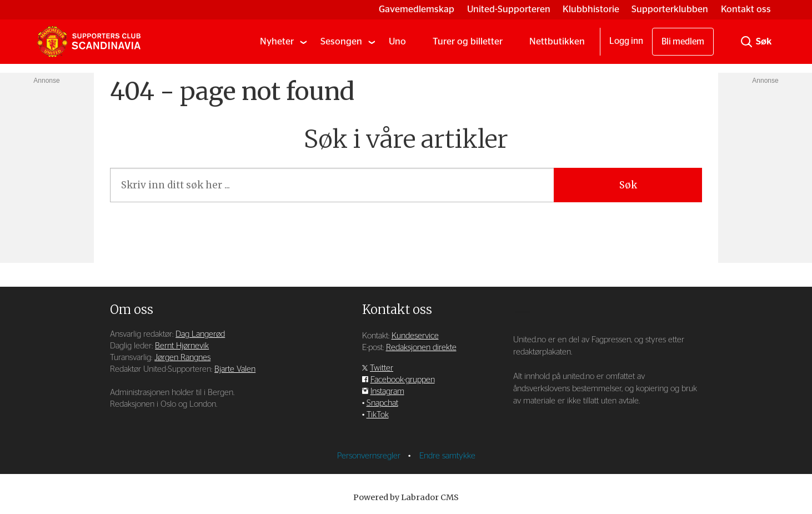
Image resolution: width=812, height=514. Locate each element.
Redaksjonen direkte (421, 348)
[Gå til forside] (89, 42)
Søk (628, 185)
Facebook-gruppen (403, 380)
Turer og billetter (468, 41)
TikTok (378, 415)
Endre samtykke (447, 456)
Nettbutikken (557, 41)
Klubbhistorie (591, 9)
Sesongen (341, 41)
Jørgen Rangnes (182, 358)
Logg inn (626, 41)
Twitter (382, 368)
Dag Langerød (200, 334)
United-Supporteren (509, 9)
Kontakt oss (746, 9)
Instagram (387, 391)
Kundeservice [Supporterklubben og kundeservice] (415, 336)
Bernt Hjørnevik (182, 346)
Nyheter (277, 41)
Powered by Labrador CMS (406, 497)
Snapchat (382, 403)
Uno (397, 41)
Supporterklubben (670, 9)
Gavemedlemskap (417, 9)
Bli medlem (683, 42)
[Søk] (746, 42)
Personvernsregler (370, 456)
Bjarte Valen (235, 369)
